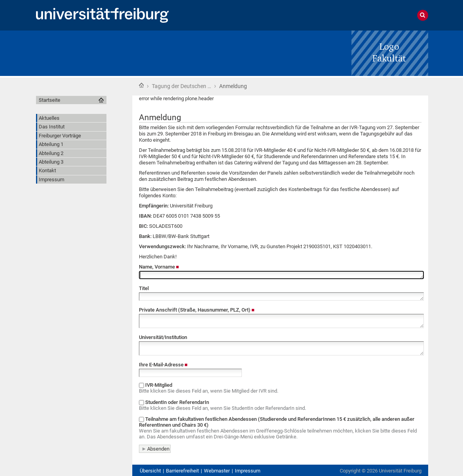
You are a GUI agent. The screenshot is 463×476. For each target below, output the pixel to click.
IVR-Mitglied (280, 388)
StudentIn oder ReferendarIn (280, 405)
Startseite (141, 85)
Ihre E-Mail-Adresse (163, 365)
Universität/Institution (163, 337)
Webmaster (217, 471)
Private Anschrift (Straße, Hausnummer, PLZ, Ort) (197, 310)
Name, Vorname (159, 267)
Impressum (248, 471)
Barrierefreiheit (182, 471)
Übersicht (150, 471)
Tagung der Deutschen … (181, 86)
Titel (144, 288)
